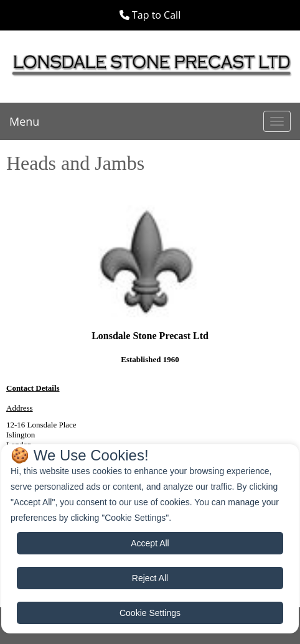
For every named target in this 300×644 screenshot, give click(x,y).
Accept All (150, 543)
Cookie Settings (150, 613)
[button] (150, 15)
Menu (24, 121)
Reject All (150, 578)
